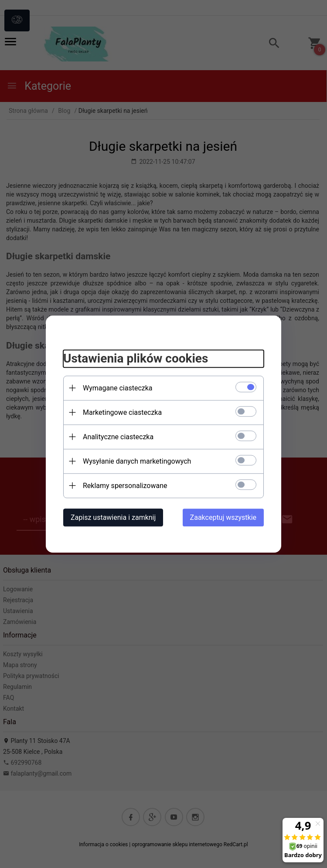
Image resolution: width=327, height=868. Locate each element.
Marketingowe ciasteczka (122, 412)
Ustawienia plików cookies (136, 358)
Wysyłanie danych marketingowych (137, 461)
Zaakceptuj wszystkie (223, 517)
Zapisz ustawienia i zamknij (113, 517)
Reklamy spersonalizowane (125, 486)
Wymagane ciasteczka (118, 388)
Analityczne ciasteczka (118, 437)
